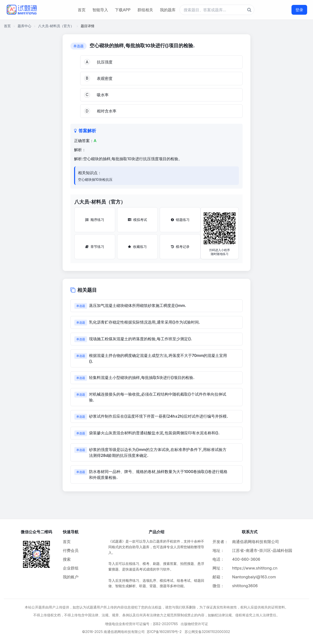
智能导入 (100, 10)
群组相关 (145, 10)
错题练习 (180, 220)
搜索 (67, 559)
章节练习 (95, 247)
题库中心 (24, 26)
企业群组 (71, 568)
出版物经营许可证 (194, 624)
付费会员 (71, 550)
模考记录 (180, 247)
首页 (82, 10)
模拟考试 (137, 220)
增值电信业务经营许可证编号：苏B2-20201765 (141, 624)
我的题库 (168, 10)
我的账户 (71, 577)
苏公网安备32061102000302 (207, 632)
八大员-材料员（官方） (56, 26)
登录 (299, 10)
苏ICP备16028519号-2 (164, 632)
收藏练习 (137, 247)
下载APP (123, 10)
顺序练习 (95, 220)
